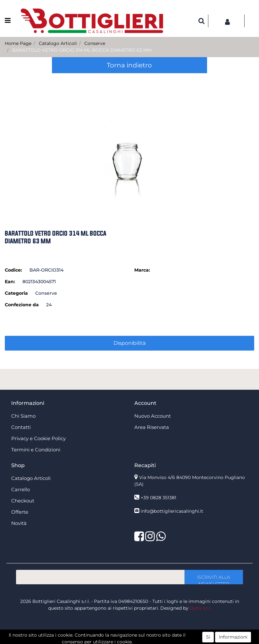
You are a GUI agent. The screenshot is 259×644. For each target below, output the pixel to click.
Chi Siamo (23, 416)
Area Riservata (152, 427)
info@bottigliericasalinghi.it (172, 511)
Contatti (21, 427)
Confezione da (22, 305)
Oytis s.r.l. (201, 608)
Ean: (10, 282)
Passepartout (143, 640)
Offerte (20, 512)
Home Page (18, 43)
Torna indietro (129, 65)
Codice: (13, 270)
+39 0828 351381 (159, 498)
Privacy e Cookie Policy (38, 438)
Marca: (142, 270)
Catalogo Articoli (58, 43)
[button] (202, 21)
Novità (19, 523)
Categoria (16, 293)
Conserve (95, 43)
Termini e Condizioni (36, 450)
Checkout (23, 501)
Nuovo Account (153, 416)
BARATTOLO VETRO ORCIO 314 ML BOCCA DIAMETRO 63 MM (82, 50)
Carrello (21, 489)
